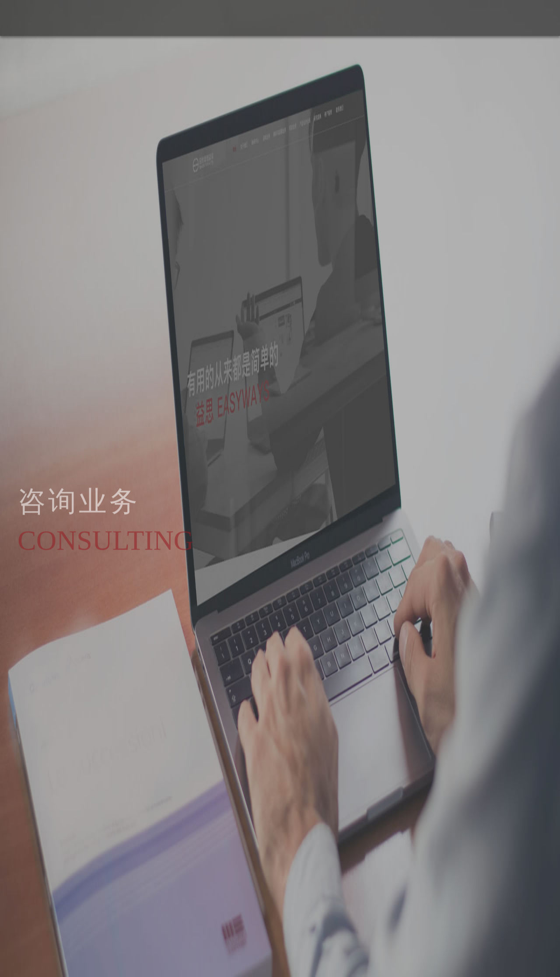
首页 (420, 18)
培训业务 (526, 18)
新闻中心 (489, 18)
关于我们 (451, 18)
